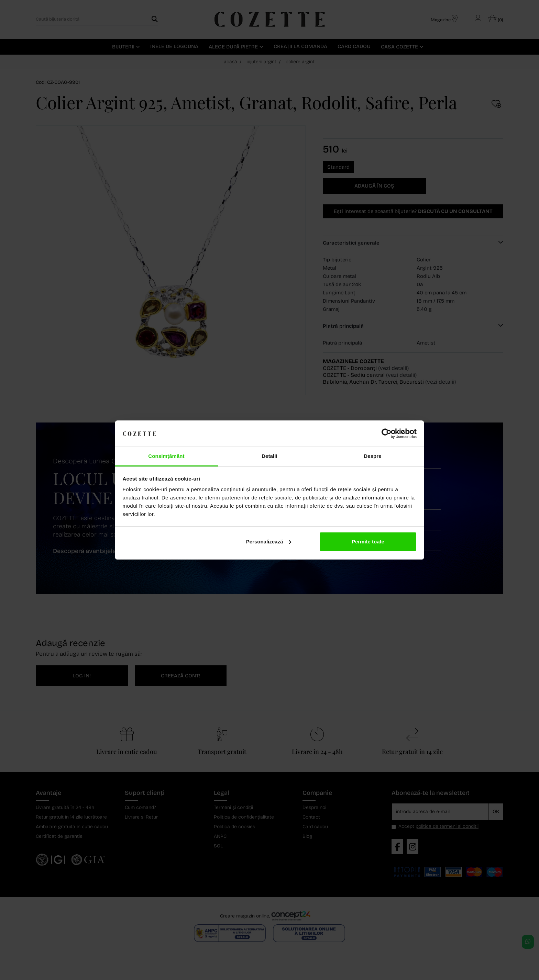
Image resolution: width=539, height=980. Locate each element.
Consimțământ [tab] (166, 456)
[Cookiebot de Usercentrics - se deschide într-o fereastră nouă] (387, 433)
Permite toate (368, 542)
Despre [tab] (372, 456)
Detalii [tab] (269, 456)
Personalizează (269, 542)
